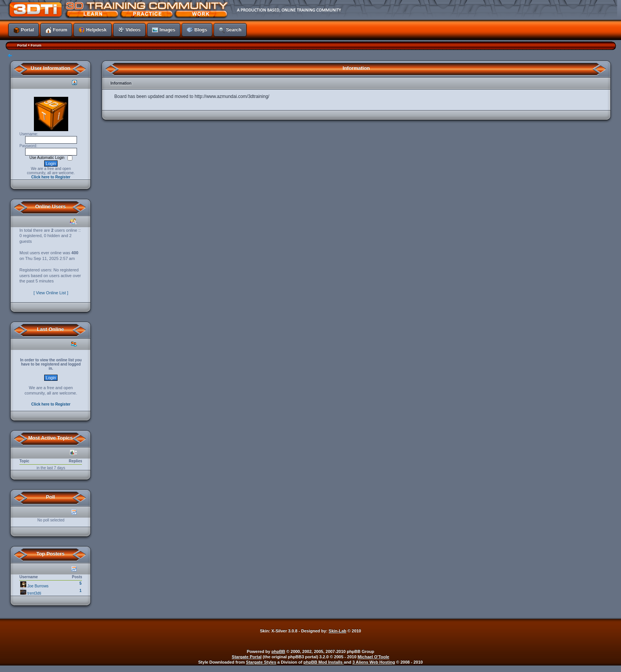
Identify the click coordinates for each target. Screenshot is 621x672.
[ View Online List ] (51, 293)
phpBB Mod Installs (324, 662)
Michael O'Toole (374, 657)
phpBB (278, 651)
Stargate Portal (246, 657)
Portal (22, 45)
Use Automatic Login (47, 158)
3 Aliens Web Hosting (374, 662)
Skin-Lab (338, 631)
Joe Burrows (38, 586)
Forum (36, 45)
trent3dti (34, 593)
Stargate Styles (261, 662)
